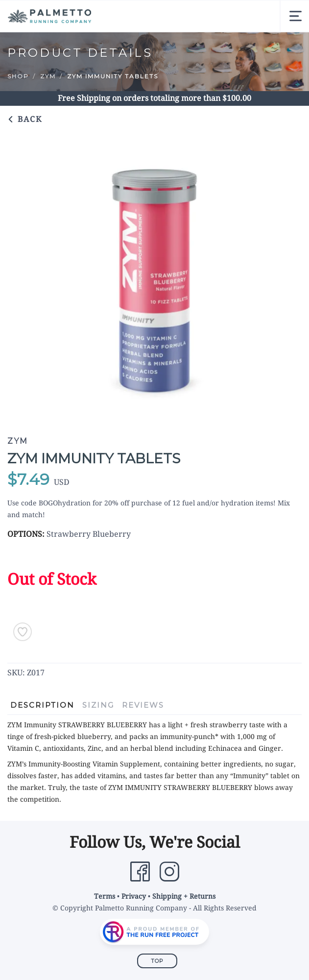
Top (157, 961)
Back (25, 119)
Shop (18, 76)
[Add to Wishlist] (23, 632)
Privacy (134, 896)
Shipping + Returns (184, 896)
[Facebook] (140, 872)
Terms (105, 896)
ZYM (48, 76)
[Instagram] (169, 872)
